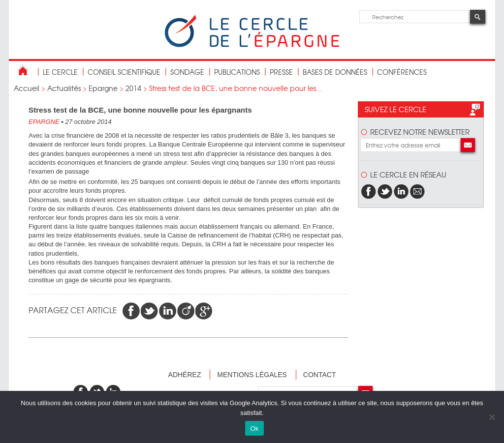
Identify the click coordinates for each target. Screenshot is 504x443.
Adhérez (185, 375)
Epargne (103, 88)
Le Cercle (60, 72)
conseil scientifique (124, 72)
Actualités (64, 88)
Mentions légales (252, 375)
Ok (254, 428)
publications (237, 72)
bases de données (335, 72)
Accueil (27, 88)
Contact (320, 375)
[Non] (492, 417)
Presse (281, 72)
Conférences (402, 72)
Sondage (187, 72)
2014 (133, 88)
